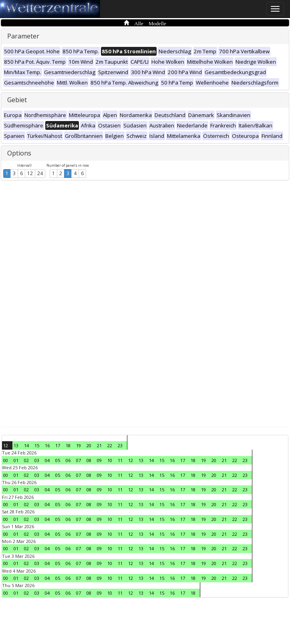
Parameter (23, 36)
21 (99, 445)
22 (110, 445)
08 (89, 460)
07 (79, 460)
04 (47, 460)
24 (40, 173)
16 (47, 445)
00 (6, 460)
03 (37, 460)
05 (58, 460)
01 (16, 460)
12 (30, 173)
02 (26, 460)
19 (79, 445)
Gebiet (17, 100)
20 (89, 445)
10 (110, 460)
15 (37, 445)
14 (26, 445)
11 (120, 460)
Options (19, 153)
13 (16, 445)
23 (120, 445)
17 (58, 445)
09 (99, 460)
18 (68, 445)
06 (68, 460)
